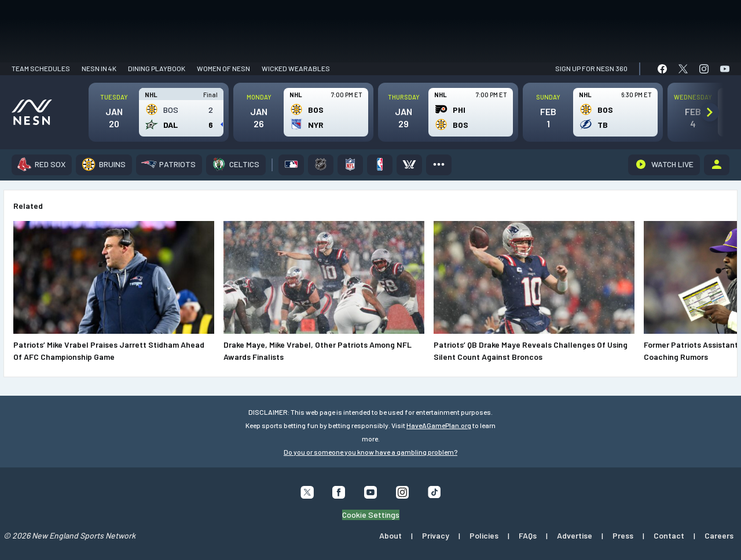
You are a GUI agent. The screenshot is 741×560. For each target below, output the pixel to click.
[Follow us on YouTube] (371, 495)
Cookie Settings (371, 514)
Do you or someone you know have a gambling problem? (370, 452)
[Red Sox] (42, 165)
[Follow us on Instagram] (403, 495)
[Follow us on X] (307, 495)
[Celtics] (236, 165)
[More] (439, 165)
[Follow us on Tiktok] (434, 495)
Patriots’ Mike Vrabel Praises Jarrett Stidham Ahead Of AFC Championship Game (109, 351)
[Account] (717, 165)
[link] (662, 69)
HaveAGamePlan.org (439, 425)
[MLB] (291, 165)
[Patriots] (169, 165)
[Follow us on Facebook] (339, 495)
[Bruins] (104, 165)
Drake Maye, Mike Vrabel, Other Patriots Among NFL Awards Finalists (318, 351)
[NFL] (350, 165)
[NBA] (380, 165)
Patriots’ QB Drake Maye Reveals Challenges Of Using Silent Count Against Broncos (531, 351)
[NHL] (321, 165)
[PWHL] (409, 165)
